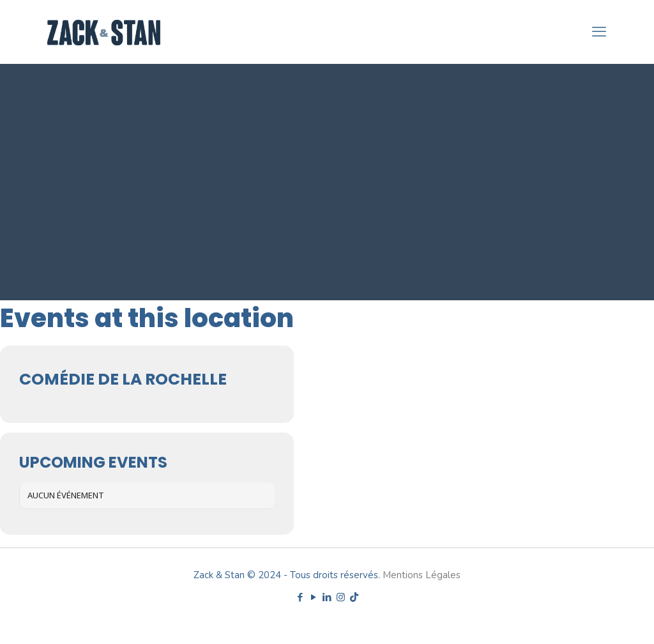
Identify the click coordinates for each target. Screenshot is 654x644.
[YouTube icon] (314, 597)
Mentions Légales (422, 575)
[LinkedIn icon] (327, 597)
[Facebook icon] (300, 597)
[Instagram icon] (341, 597)
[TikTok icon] (354, 597)
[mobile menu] (599, 32)
